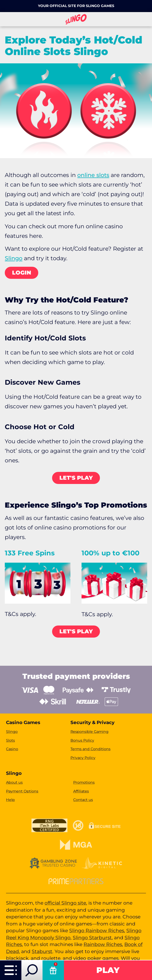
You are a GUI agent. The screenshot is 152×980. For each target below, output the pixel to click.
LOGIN (22, 273)
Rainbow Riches (103, 944)
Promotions (84, 782)
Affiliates (81, 791)
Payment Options (22, 791)
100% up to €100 (110, 553)
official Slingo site (65, 903)
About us (14, 782)
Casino (12, 749)
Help (10, 800)
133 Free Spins (30, 553)
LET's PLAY (76, 478)
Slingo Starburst (92, 938)
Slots (10, 740)
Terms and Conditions (90, 749)
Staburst (42, 951)
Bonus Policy (82, 740)
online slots (93, 175)
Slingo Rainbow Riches (97, 931)
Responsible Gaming (89, 732)
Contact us (83, 800)
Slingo (14, 258)
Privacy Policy (83, 758)
